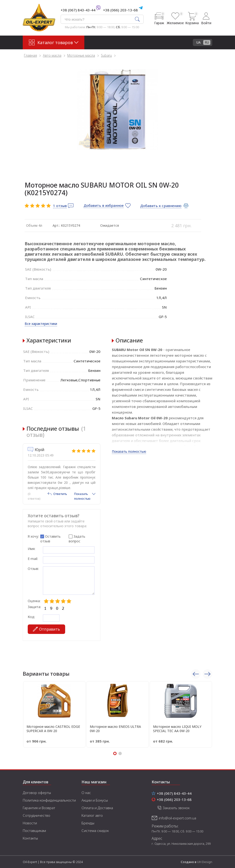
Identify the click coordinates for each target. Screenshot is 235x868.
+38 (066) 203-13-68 (120, 10)
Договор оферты (37, 793)
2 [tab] (120, 753)
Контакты (30, 838)
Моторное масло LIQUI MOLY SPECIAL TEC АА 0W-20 (177, 729)
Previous (196, 674)
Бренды (88, 823)
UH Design (205, 862)
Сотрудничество (36, 815)
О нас (86, 793)
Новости (30, 823)
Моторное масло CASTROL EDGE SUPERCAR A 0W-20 (53, 729)
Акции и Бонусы (95, 800)
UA (199, 42)
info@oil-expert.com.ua (177, 818)
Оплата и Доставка (97, 808)
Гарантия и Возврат (39, 808)
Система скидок (95, 831)
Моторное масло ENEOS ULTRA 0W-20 (115, 729)
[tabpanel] (117, 110)
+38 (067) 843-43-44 (78, 10)
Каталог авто (92, 815)
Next (208, 674)
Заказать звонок (176, 808)
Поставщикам (34, 831)
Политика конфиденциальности (49, 800)
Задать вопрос (77, 539)
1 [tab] (115, 753)
